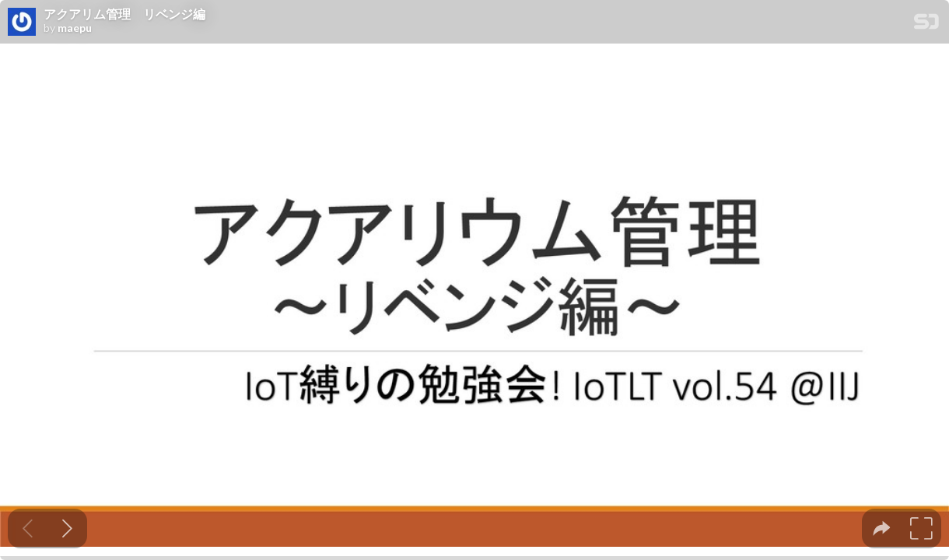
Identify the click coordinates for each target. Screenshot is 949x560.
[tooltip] (882, 528)
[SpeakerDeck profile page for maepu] (22, 23)
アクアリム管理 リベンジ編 (124, 14)
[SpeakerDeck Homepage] (926, 24)
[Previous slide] (28, 528)
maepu (75, 28)
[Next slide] (67, 528)
